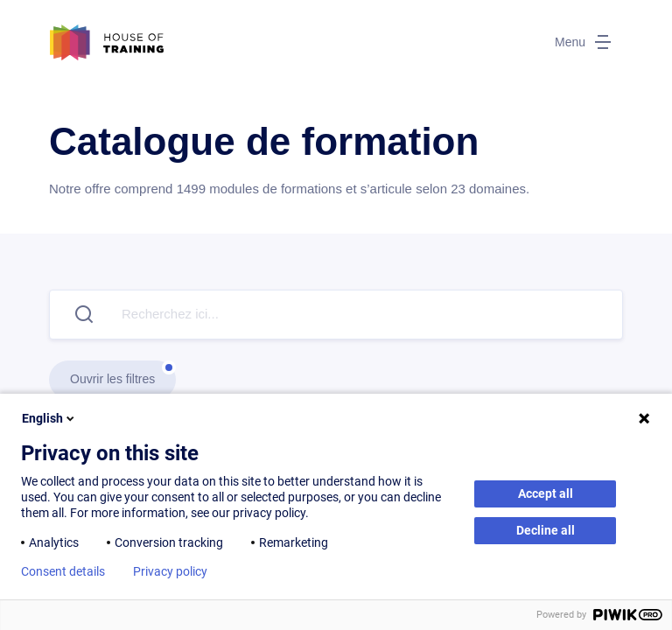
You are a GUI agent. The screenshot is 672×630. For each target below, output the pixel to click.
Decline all (546, 530)
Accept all (546, 493)
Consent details (63, 571)
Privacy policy (170, 571)
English (49, 418)
